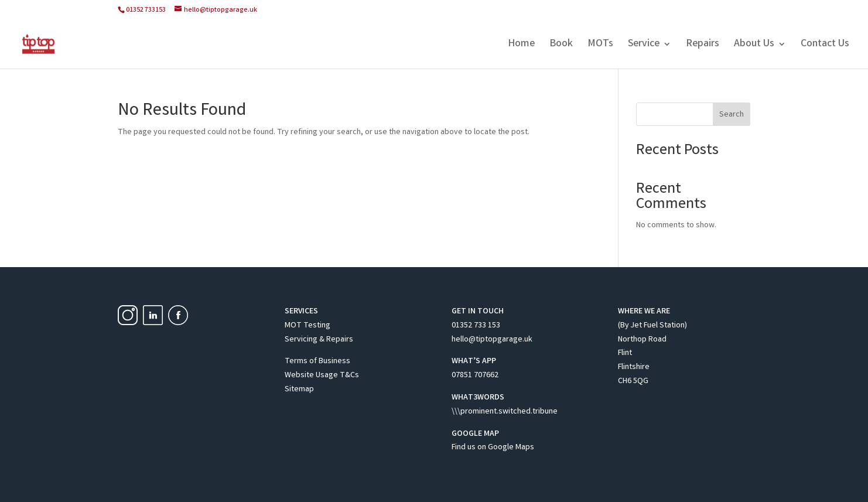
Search (732, 115)
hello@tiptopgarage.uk (492, 340)
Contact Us (825, 46)
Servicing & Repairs (319, 340)
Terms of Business (317, 361)
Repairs (703, 46)
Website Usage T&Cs (322, 375)
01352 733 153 (476, 326)
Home (521, 46)
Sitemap (299, 390)
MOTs (600, 46)
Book (561, 46)
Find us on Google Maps (493, 448)
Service (644, 46)
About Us (754, 46)
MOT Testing (307, 326)
